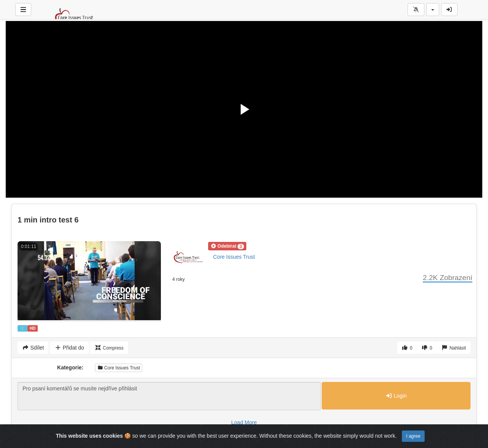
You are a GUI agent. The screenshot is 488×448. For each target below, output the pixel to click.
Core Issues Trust (234, 257)
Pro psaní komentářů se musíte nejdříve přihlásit (169, 396)
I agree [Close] (413, 436)
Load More (244, 422)
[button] (227, 246)
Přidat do (69, 348)
